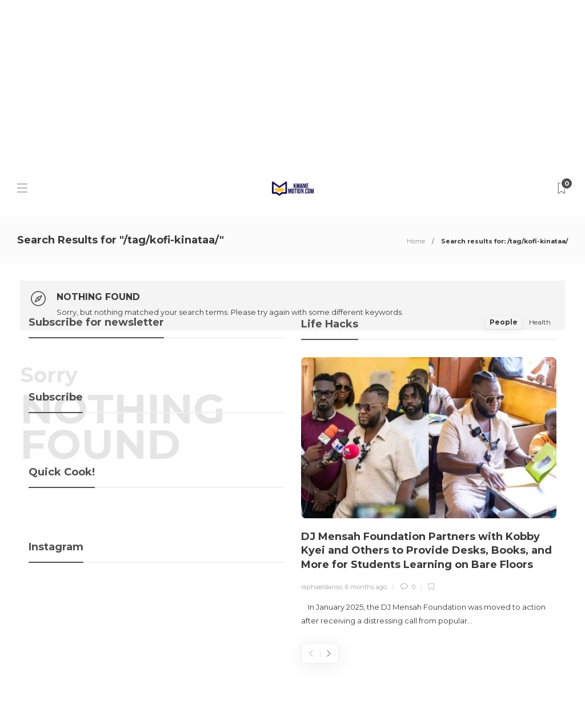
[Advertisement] (292, 80)
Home (416, 241)
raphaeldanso (322, 587)
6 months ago (366, 587)
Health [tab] (540, 322)
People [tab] (504, 322)
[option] (429, 493)
